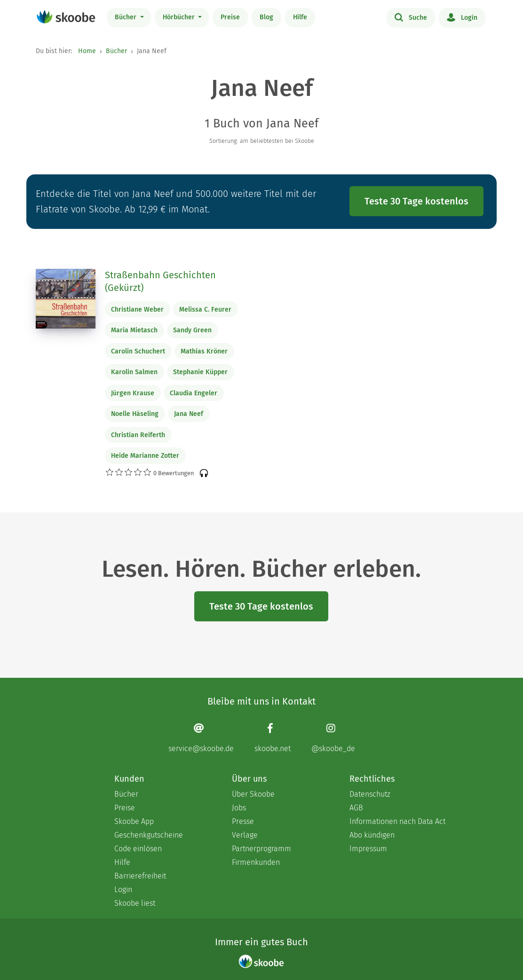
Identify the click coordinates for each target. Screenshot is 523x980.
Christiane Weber (137, 310)
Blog (266, 17)
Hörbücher (180, 17)
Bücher (127, 17)
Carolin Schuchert (138, 351)
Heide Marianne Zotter (145, 456)
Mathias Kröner (204, 351)
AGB (356, 808)
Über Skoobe (253, 794)
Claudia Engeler (194, 393)
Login (462, 17)
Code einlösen (138, 849)
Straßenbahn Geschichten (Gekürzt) (160, 282)
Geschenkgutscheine (149, 835)
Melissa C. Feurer (205, 310)
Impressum (368, 849)
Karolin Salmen (134, 372)
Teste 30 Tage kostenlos (416, 201)
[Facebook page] (273, 738)
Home (87, 51)
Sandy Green (192, 330)
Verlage (245, 835)
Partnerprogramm (261, 849)
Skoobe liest (135, 903)
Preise (230, 17)
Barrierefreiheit (140, 876)
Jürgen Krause (133, 393)
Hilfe (300, 17)
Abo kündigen (372, 835)
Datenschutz (370, 794)
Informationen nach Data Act (397, 821)
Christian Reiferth (138, 435)
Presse (243, 821)
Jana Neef (189, 414)
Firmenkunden (256, 862)
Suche (411, 17)
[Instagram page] (333, 738)
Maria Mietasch (134, 330)
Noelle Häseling (135, 414)
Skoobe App (134, 821)
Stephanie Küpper (200, 372)
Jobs (239, 808)
